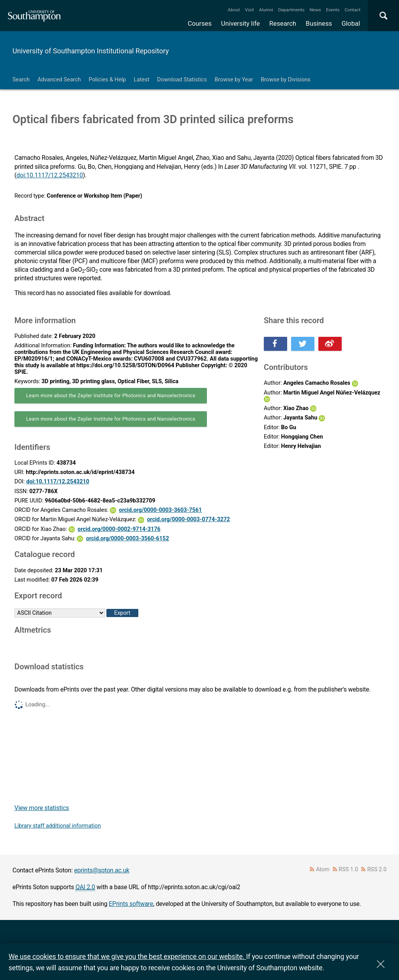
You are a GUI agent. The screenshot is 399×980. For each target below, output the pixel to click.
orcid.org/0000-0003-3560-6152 (128, 539)
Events (333, 10)
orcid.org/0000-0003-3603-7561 (160, 510)
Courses (200, 23)
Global (351, 23)
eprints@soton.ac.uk (102, 870)
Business (319, 23)
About (234, 10)
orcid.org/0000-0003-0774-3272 (188, 519)
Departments (291, 10)
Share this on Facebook (275, 344)
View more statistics (42, 808)
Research (283, 23)
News (315, 10)
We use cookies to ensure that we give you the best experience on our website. (127, 956)
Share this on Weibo (330, 344)
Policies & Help (107, 80)
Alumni (266, 10)
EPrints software (131, 904)
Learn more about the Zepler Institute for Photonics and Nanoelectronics (111, 395)
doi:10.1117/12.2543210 (49, 175)
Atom (323, 869)
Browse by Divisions (286, 80)
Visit (250, 10)
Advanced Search (59, 80)
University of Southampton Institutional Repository (91, 51)
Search (21, 80)
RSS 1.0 (348, 869)
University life (240, 23)
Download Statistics (182, 80)
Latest (141, 80)
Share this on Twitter (303, 344)
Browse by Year (234, 80)
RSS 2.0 (377, 869)
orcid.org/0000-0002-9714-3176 (119, 529)
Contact (352, 10)
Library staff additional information (58, 826)
